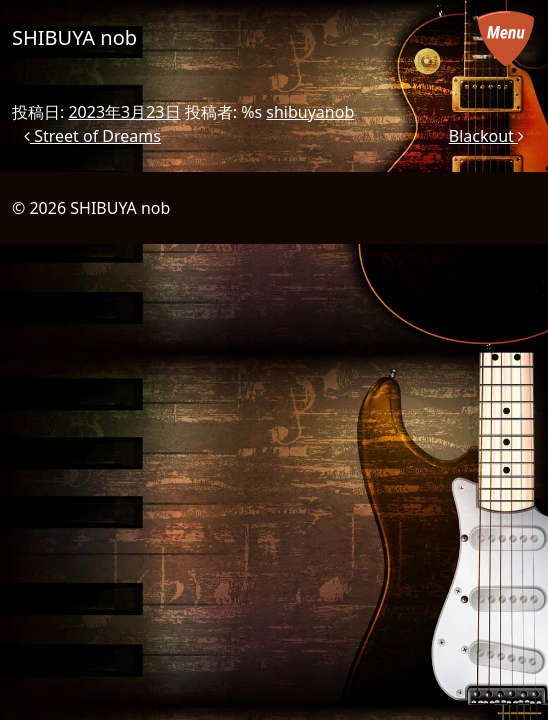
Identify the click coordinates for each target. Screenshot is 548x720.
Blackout (486, 136)
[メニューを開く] (506, 38)
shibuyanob (310, 112)
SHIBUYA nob (74, 37)
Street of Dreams (92, 136)
